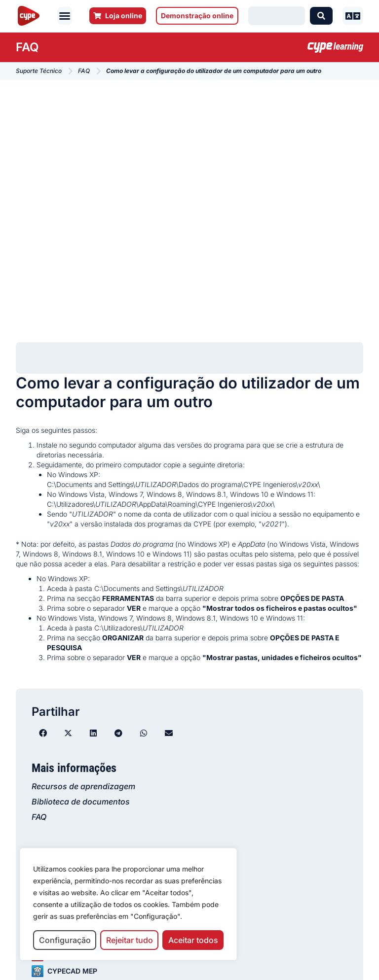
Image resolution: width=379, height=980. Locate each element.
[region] (128, 904)
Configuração (65, 940)
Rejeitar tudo (130, 940)
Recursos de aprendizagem (83, 786)
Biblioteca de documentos (81, 802)
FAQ (39, 817)
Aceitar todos (193, 940)
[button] (65, 16)
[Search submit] (321, 16)
